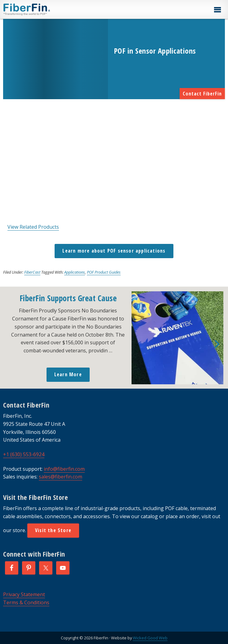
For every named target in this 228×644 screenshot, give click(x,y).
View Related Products (33, 227)
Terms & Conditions (26, 602)
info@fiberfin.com (64, 469)
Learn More (68, 374)
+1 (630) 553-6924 (24, 454)
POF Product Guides (104, 272)
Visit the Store (53, 530)
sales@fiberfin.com (60, 477)
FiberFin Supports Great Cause (68, 298)
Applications (75, 272)
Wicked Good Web (150, 638)
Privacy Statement (24, 594)
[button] (217, 10)
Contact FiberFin (202, 94)
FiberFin (38, 9)
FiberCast (32, 272)
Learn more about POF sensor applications (114, 251)
